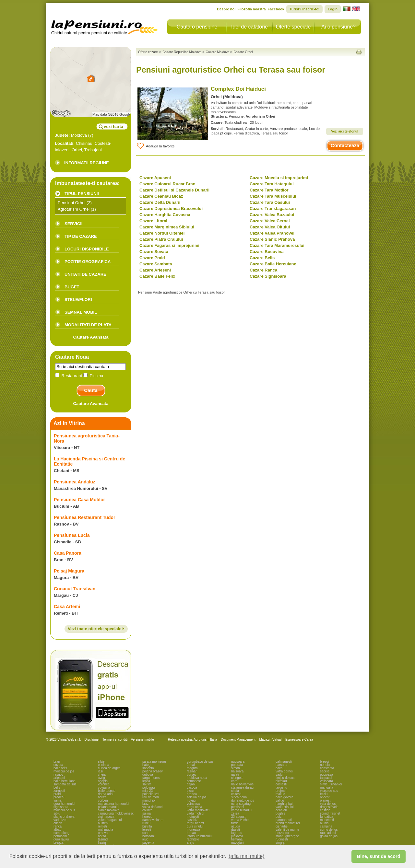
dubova (148, 775)
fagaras (237, 833)
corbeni (103, 800)
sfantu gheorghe (287, 836)
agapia (103, 781)
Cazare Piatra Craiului (161, 239)
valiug (280, 800)
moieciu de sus (64, 810)
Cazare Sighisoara (268, 276)
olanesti (326, 800)
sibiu (57, 813)
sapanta (148, 768)
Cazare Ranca (263, 270)
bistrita (147, 826)
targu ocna (194, 807)
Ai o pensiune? (338, 27)
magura (192, 768)
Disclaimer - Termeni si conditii (107, 740)
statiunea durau (242, 787)
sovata (58, 765)
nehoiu (325, 765)
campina (326, 826)
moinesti (193, 817)
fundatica (327, 817)
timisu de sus (285, 778)
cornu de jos (329, 830)
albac (57, 830)
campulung (61, 833)
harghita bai (284, 804)
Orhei (77, 150)
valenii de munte (287, 830)
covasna (104, 787)
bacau (280, 768)
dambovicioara (153, 820)
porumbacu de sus (200, 762)
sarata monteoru (154, 762)
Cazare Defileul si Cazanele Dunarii (174, 190)
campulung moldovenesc (116, 813)
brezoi (324, 762)
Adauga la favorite (155, 146)
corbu (235, 781)
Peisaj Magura (69, 571)
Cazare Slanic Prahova (272, 239)
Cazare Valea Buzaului (272, 215)
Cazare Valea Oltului (270, 227)
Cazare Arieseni (155, 270)
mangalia (327, 787)
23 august (238, 817)
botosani (148, 836)
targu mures (151, 778)
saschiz (192, 820)
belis (57, 787)
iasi (100, 771)
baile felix (60, 768)
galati (235, 775)
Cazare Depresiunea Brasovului (171, 208)
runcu (146, 823)
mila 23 (148, 791)
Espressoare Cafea (299, 740)
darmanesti (284, 820)
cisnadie (282, 826)
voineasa (193, 804)
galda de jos (329, 836)
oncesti (325, 797)
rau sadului (328, 833)
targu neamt (195, 823)
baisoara (237, 771)
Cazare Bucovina (267, 252)
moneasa (193, 830)
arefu (190, 843)
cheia (102, 775)
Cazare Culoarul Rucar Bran (167, 184)
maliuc (280, 794)
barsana (281, 765)
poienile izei (151, 794)
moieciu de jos (64, 771)
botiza (102, 797)
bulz (279, 817)
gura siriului (195, 826)
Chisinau (84, 143)
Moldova (79, 135)
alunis (324, 823)
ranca (58, 826)
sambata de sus (65, 784)
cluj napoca (106, 817)
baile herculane (65, 781)
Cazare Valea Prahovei (272, 233)
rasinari (192, 771)
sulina (147, 813)
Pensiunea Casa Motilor (79, 500)
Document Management (238, 740)
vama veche (240, 820)
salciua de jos (197, 797)
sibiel (102, 762)
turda (235, 823)
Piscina (93, 376)
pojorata (237, 765)
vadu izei (60, 820)
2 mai (191, 765)
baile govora (284, 797)
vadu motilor (196, 813)
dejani (191, 784)
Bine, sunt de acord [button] (379, 856)
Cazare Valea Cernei (270, 221)
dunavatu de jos (243, 800)
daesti (236, 830)
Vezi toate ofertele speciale (96, 629)
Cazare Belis (262, 258)
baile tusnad (107, 791)
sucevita (148, 843)
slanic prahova (64, 817)
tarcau (191, 833)
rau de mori (151, 797)
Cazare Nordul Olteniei (162, 233)
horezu (147, 817)
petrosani (60, 836)
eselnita (103, 765)
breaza (59, 843)
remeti (102, 826)
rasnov (58, 775)
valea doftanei (152, 807)
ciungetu (237, 778)
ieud (145, 839)
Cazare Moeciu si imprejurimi (279, 178)
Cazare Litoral (153, 221)
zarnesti (59, 791)
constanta (327, 768)
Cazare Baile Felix (157, 276)
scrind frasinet (330, 813)
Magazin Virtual (271, 740)
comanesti (194, 781)
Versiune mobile (142, 740)
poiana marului (109, 807)
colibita (147, 810)
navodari (237, 843)
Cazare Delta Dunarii (160, 202)
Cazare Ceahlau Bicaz (161, 196)
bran (57, 762)
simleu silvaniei (331, 784)
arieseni (59, 778)
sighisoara (61, 807)
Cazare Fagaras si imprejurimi (169, 245)
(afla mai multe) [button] (246, 856)
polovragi (149, 787)
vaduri (280, 775)
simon (236, 768)
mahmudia (106, 830)
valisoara (326, 781)
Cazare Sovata (154, 252)
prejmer (281, 791)
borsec (192, 775)
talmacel (326, 778)
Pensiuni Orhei (71, 203)
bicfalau (281, 781)
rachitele (193, 839)
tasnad (103, 839)
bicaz (190, 791)
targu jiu (281, 787)
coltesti (236, 794)
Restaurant (69, 376)
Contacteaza (345, 145)
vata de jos (328, 804)
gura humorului (64, 804)
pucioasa (326, 775)
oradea (192, 794)
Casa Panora (68, 553)
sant (145, 833)
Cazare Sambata (156, 264)
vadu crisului (285, 807)
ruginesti (282, 839)
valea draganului (110, 820)
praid (57, 794)
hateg (146, 765)
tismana (237, 839)
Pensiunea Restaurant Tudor (85, 517)
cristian (325, 810)
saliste (147, 784)
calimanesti (284, 762)
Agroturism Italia (205, 740)
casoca (192, 787)
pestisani (237, 807)
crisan (58, 823)
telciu (324, 794)
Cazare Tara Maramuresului (277, 245)
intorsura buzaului (200, 836)
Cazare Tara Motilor (269, 190)
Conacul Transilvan (75, 589)
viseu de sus (329, 791)
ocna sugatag (241, 804)
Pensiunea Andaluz (75, 482)
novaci (191, 800)
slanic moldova (109, 810)
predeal (59, 797)
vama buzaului (242, 810)
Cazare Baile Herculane (273, 264)
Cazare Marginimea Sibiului (167, 227)
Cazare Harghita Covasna (165, 215)
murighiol (149, 800)
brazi (146, 804)
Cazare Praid (152, 258)
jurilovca (237, 836)
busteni (103, 823)
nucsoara (238, 762)
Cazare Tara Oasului (270, 202)
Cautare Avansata (91, 337)
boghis (280, 813)
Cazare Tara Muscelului (273, 196)
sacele (325, 771)
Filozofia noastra (251, 9)
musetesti (327, 820)
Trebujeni (93, 150)
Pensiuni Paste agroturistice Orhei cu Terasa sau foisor (182, 292)
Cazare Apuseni (155, 178)
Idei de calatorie (249, 27)
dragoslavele (329, 807)
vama (57, 800)
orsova (103, 833)
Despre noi (226, 9)
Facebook (276, 9)
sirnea (280, 843)
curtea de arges (109, 768)
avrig (101, 778)
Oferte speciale (293, 27)
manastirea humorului (113, 804)
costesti (281, 784)
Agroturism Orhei (74, 209)
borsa (102, 836)
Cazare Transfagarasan (273, 208)
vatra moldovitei (198, 810)
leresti (147, 830)
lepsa (146, 781)
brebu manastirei (288, 823)
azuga (236, 826)
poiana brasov (153, 771)
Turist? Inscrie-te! (304, 9)
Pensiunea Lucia (72, 535)
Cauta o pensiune (197, 27)
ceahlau (281, 810)
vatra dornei (284, 771)
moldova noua (197, 778)
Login (333, 9)
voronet (103, 784)
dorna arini (106, 794)
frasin (102, 843)
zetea (235, 813)
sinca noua (239, 797)
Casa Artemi (67, 607)
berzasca (282, 833)
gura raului (61, 839)
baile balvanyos (242, 784)
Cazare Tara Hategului (272, 184)
